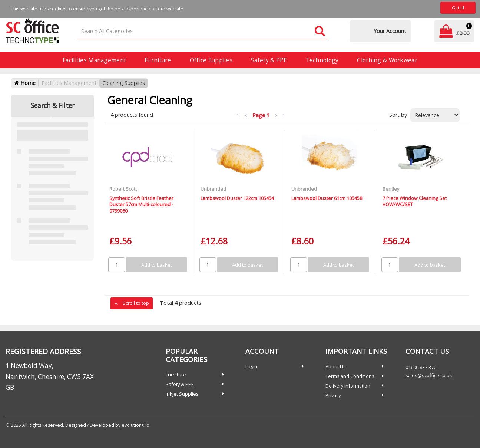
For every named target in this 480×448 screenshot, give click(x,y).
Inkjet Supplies (182, 394)
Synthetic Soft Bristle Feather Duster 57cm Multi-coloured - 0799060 (141, 205)
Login (251, 366)
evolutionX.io (135, 425)
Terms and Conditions (350, 376)
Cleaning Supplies (124, 83)
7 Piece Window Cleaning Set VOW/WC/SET (415, 201)
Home (25, 83)
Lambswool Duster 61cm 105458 (327, 198)
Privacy (333, 395)
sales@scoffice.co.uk (429, 375)
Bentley (391, 189)
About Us (336, 366)
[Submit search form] (320, 31)
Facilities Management (94, 60)
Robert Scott (123, 189)
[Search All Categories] (203, 31)
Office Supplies (211, 60)
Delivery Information (348, 386)
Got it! (458, 8)
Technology (322, 60)
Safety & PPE (269, 60)
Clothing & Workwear (387, 60)
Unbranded (213, 189)
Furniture (158, 60)
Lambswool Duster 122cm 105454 (237, 198)
